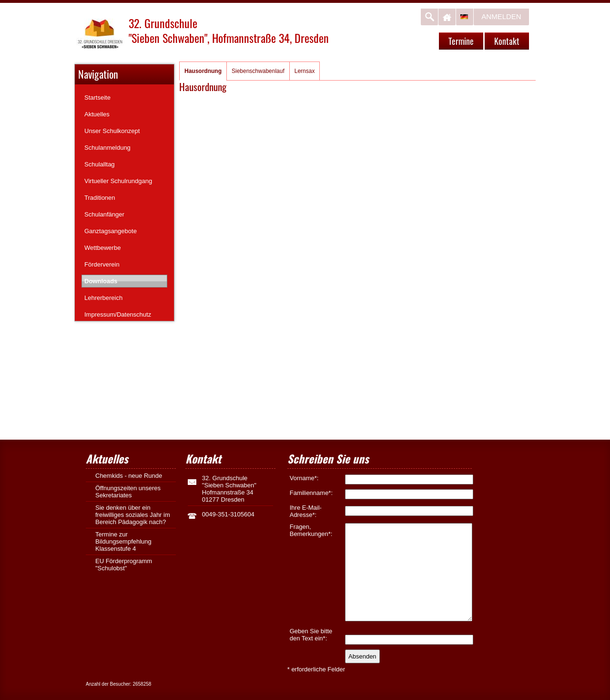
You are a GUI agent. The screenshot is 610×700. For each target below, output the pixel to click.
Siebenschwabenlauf (258, 71)
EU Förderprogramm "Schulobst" (124, 565)
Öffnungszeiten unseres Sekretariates (128, 492)
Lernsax (305, 71)
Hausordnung (203, 71)
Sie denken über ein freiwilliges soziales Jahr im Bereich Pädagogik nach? (133, 515)
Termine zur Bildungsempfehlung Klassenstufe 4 (123, 541)
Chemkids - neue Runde (129, 476)
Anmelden (501, 16)
